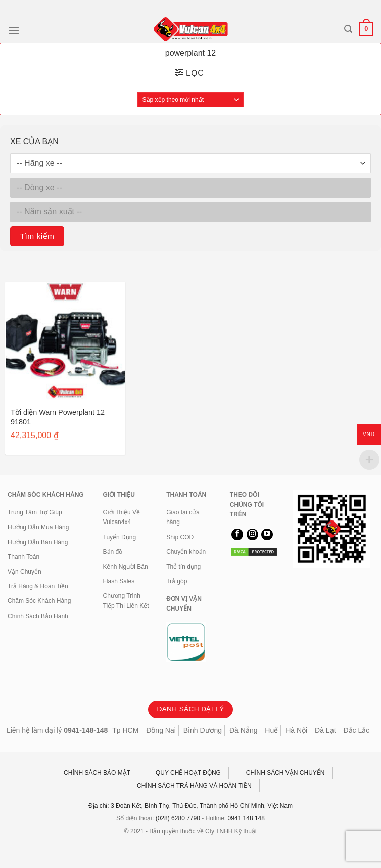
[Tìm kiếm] (348, 29)
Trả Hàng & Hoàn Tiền (38, 586)
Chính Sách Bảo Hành (38, 616)
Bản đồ (113, 552)
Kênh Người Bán (126, 567)
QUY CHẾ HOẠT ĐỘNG (188, 773)
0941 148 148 (246, 818)
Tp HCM (125, 730)
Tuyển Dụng (120, 537)
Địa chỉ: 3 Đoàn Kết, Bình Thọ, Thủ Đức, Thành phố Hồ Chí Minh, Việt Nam (190, 806)
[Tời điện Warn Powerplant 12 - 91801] (65, 342)
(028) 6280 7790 (178, 818)
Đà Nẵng (243, 730)
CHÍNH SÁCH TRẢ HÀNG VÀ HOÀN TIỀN (194, 786)
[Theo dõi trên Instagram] (252, 535)
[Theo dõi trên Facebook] (237, 535)
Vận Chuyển (25, 572)
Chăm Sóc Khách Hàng (39, 601)
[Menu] (14, 31)
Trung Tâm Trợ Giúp (35, 512)
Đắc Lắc (356, 730)
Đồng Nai (161, 730)
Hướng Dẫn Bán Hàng (38, 542)
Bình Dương (203, 730)
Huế (271, 730)
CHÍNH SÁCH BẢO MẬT (97, 773)
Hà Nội (296, 730)
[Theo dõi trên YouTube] (267, 535)
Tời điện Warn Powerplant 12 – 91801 (61, 417)
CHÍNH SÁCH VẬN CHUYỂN (285, 773)
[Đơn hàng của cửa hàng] (191, 100)
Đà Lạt (325, 730)
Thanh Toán (23, 557)
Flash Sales (119, 581)
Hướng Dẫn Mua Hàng (38, 527)
